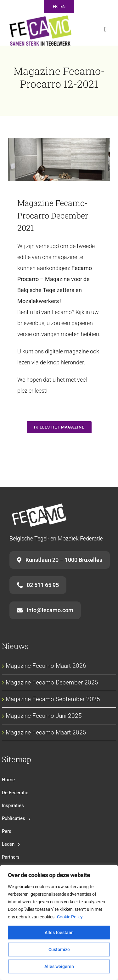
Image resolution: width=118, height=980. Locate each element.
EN (63, 6)
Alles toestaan (59, 933)
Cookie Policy (70, 917)
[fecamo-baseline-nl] (40, 18)
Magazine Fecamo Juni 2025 (44, 716)
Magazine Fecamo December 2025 (52, 682)
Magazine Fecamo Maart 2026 (46, 666)
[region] (59, 922)
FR (55, 6)
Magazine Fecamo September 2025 (53, 699)
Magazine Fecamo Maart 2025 (46, 732)
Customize (59, 950)
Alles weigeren (59, 966)
